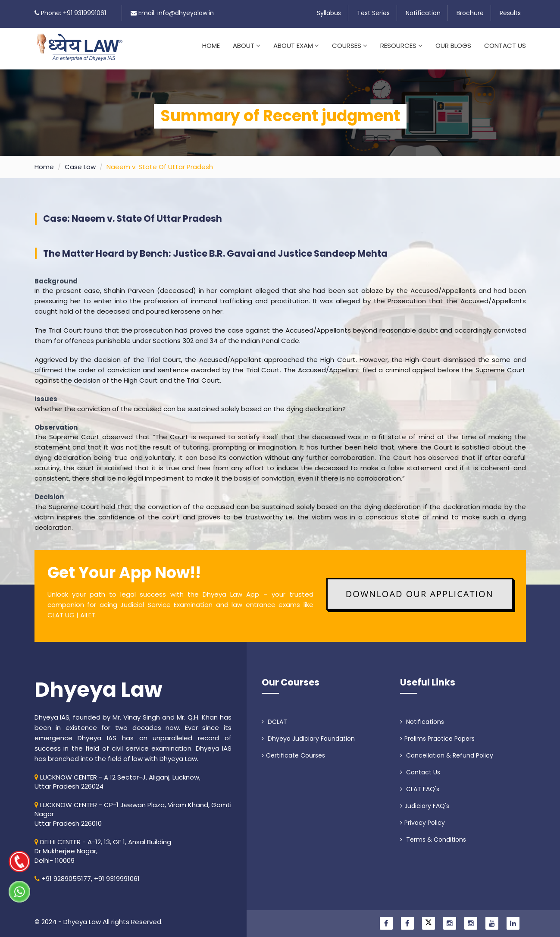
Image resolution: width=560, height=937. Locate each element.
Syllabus (329, 13)
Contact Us (505, 46)
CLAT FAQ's (420, 784)
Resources (401, 46)
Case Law (80, 162)
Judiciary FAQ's (425, 801)
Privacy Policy (422, 818)
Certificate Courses (293, 750)
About (247, 46)
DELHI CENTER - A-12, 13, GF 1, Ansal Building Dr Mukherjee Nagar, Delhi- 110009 (103, 846)
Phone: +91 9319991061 (74, 13)
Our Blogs (453, 46)
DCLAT (274, 717)
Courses (350, 46)
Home (211, 46)
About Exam (296, 46)
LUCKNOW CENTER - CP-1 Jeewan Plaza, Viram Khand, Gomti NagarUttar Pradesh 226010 (133, 809)
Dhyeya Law (99, 685)
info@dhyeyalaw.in (186, 13)
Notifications (422, 717)
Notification (423, 13)
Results (510, 13)
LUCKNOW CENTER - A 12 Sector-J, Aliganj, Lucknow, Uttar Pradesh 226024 (117, 777)
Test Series (373, 13)
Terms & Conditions (433, 834)
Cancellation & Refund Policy (447, 750)
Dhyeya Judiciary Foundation (308, 733)
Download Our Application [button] (420, 589)
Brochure (470, 13)
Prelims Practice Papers (437, 733)
